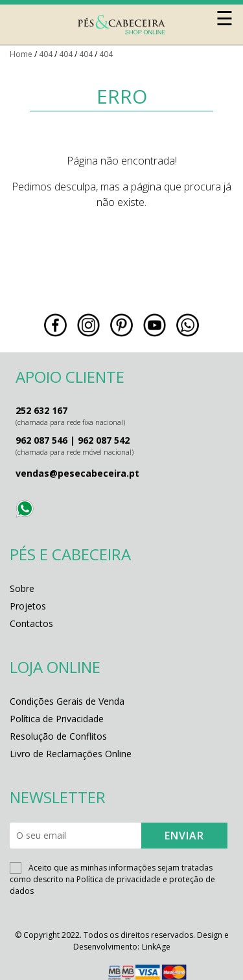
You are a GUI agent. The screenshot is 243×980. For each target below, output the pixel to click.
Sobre (22, 588)
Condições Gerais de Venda (67, 701)
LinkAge (156, 947)
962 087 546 (41, 440)
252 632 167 (41, 410)
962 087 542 (104, 440)
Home (21, 54)
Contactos (31, 623)
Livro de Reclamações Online (71, 754)
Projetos (28, 606)
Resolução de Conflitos (58, 736)
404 (46, 54)
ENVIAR (184, 836)
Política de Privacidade (57, 719)
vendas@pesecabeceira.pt (77, 473)
